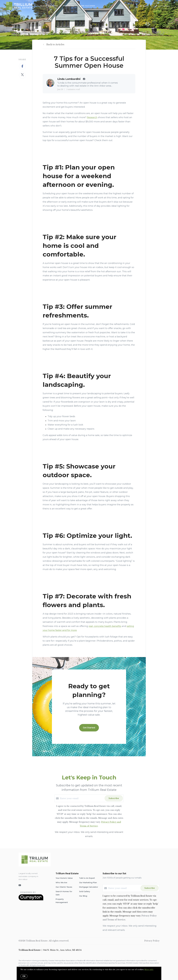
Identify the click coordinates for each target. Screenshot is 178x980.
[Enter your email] (82, 798)
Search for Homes (49, 6)
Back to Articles (55, 45)
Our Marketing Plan (88, 883)
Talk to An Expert (87, 878)
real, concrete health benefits (105, 626)
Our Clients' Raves (64, 887)
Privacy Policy (152, 941)
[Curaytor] (31, 900)
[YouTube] (20, 885)
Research (92, 117)
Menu (143, 6)
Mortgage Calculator (89, 887)
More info (149, 970)
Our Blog (83, 896)
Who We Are (69, 6)
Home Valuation (87, 6)
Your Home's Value (64, 878)
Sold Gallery (85, 891)
